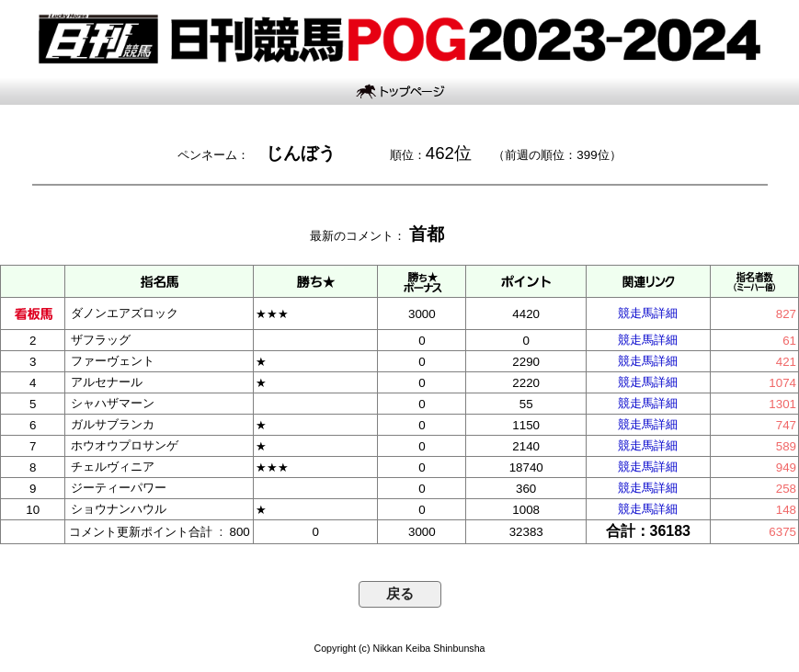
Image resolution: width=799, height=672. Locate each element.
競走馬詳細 (648, 313)
